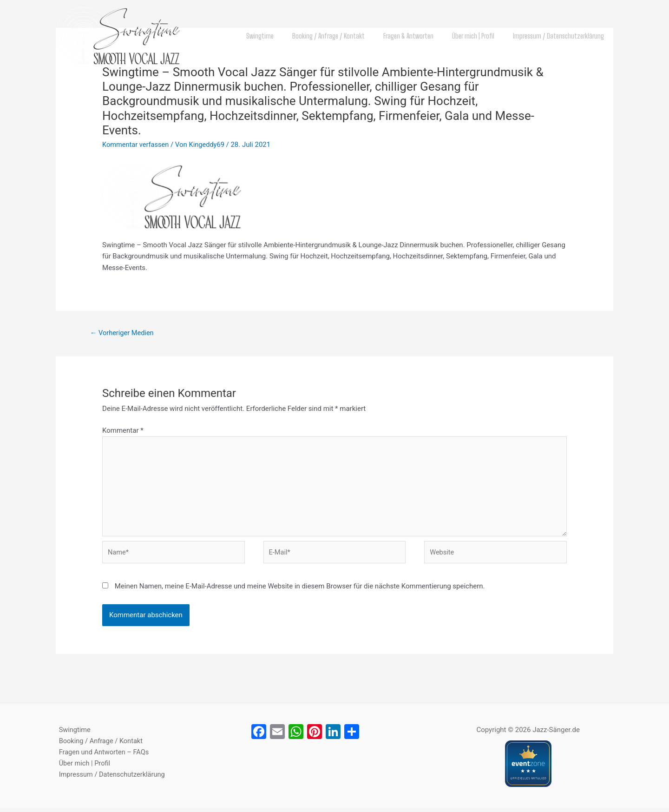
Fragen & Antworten (420, 36)
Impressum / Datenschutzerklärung (561, 36)
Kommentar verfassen (137, 145)
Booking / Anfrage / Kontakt (345, 36)
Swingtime (281, 36)
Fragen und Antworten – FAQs (102, 757)
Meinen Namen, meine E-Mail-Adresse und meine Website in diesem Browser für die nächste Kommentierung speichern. (300, 590)
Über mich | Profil (480, 36)
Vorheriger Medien (123, 333)
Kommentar (123, 431)
